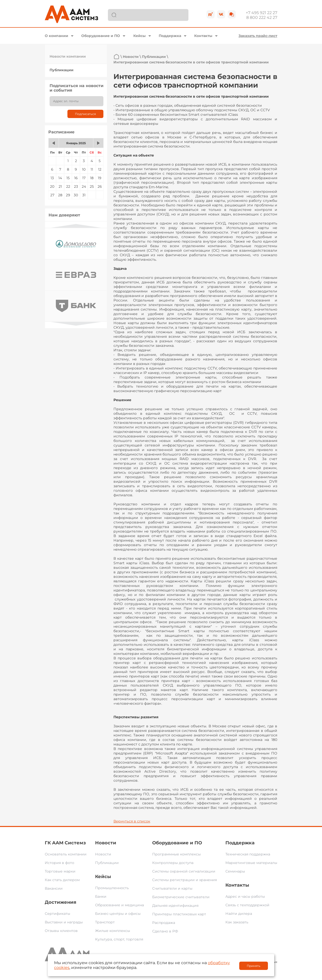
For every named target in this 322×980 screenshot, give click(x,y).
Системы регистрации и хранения (185, 880)
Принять (254, 966)
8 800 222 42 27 (262, 17)
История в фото (59, 863)
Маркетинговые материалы (251, 863)
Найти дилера (239, 914)
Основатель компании (66, 854)
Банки (101, 896)
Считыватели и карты (172, 888)
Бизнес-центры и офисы (118, 914)
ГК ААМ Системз (65, 843)
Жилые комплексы (113, 931)
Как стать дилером (62, 880)
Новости (131, 57)
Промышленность (112, 888)
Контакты (203, 36)
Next (76, 324)
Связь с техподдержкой (247, 905)
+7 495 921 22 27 (261, 13)
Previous (76, 226)
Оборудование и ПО (101, 36)
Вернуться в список (132, 821)
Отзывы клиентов (61, 931)
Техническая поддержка (248, 854)
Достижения (61, 902)
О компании (56, 36)
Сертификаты (57, 914)
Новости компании (68, 56)
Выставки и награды (64, 922)
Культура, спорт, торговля (119, 939)
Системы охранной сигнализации (184, 871)
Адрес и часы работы (245, 896)
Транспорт (105, 922)
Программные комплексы (176, 854)
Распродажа (164, 923)
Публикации (62, 70)
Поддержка (170, 36)
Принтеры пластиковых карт (179, 914)
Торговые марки (60, 871)
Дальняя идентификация (175, 906)
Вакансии (54, 888)
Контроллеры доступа (173, 863)
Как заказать (237, 922)
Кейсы (139, 36)
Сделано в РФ (165, 931)
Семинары (235, 871)
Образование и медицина (119, 905)
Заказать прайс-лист (258, 36)
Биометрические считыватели (181, 897)
